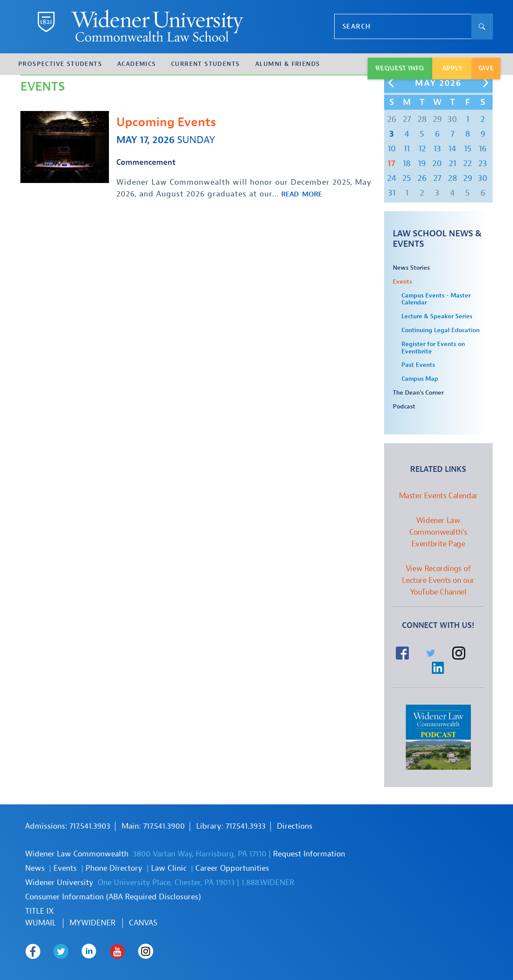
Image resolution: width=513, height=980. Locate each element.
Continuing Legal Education (441, 330)
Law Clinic (169, 868)
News (35, 868)
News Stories (411, 268)
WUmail (41, 923)
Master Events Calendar (438, 496)
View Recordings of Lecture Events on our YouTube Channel (438, 580)
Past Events (418, 365)
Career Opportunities (232, 868)
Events (402, 282)
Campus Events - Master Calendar (436, 299)
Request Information (309, 854)
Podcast (404, 407)
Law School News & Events (437, 239)
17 (391, 163)
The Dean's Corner (418, 393)
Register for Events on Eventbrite (433, 348)
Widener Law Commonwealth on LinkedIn (89, 951)
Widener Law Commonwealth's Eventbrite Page (438, 532)
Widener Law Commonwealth (77, 854)
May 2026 (438, 83)
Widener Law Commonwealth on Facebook (33, 951)
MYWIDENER (92, 923)
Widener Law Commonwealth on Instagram (146, 951)
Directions (295, 826)
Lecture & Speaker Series (437, 317)
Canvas (143, 923)
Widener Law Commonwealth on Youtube (117, 951)
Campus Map (420, 379)
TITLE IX (39, 911)
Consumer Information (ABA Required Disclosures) (113, 897)
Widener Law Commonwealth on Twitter (61, 951)
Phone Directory (114, 868)
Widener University (59, 883)
